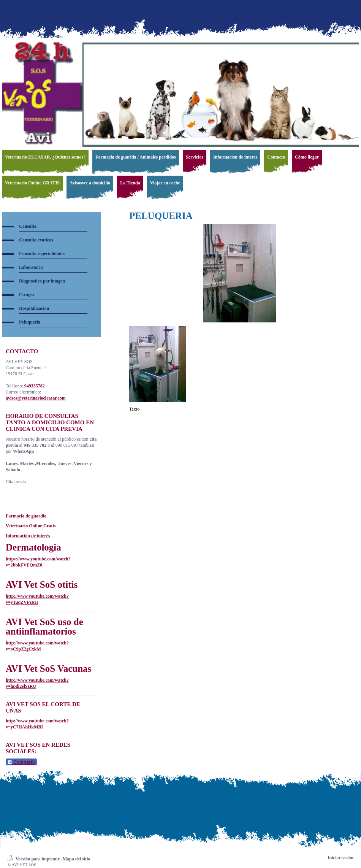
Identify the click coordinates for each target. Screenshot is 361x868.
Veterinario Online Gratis (31, 526)
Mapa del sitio (77, 859)
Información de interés (28, 536)
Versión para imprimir (34, 859)
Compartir (21, 762)
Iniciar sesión (340, 858)
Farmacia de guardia (26, 516)
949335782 (35, 386)
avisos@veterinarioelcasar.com (36, 398)
